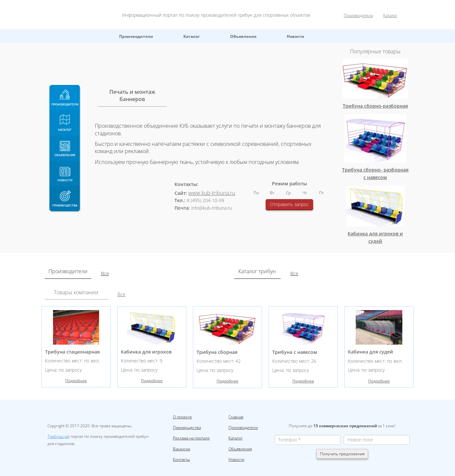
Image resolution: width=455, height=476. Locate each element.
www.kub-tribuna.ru (212, 193)
